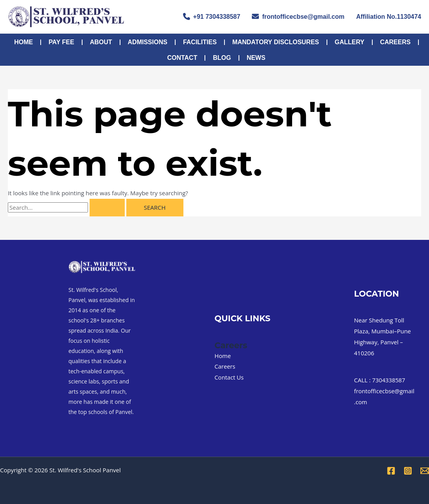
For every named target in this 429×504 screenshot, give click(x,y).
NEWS (256, 58)
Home (23, 42)
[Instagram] (408, 471)
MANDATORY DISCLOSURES (276, 42)
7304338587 (389, 380)
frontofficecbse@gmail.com (298, 16)
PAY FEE (61, 42)
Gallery (350, 42)
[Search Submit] (107, 208)
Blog (222, 58)
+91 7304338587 (212, 16)
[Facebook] (391, 471)
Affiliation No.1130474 (389, 17)
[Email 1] (425, 471)
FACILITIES (200, 42)
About (101, 42)
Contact (182, 58)
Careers (395, 42)
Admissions (148, 42)
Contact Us (230, 377)
